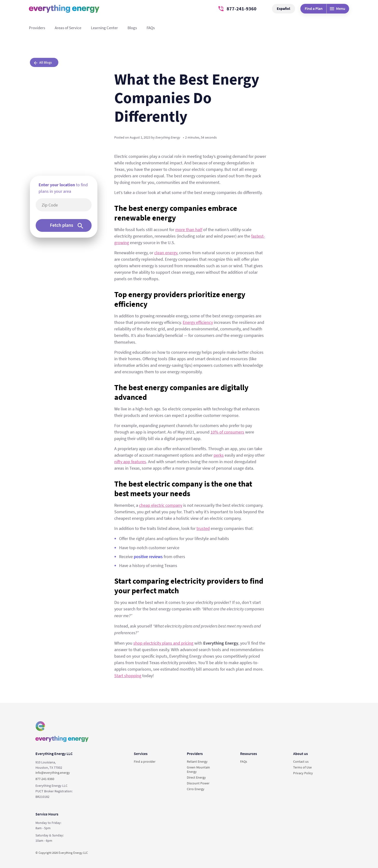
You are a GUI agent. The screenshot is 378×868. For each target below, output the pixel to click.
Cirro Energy (196, 789)
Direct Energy (196, 777)
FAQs (151, 28)
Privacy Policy (303, 773)
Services (141, 754)
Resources (249, 754)
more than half (189, 230)
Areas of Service (68, 28)
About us (300, 754)
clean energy (166, 253)
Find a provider (145, 761)
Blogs (132, 28)
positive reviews (148, 557)
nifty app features (130, 462)
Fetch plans (67, 225)
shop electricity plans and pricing (163, 643)
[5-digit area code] (66, 205)
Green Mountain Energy (198, 769)
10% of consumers (227, 432)
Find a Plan (314, 8)
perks (219, 455)
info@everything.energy (53, 773)
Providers (37, 28)
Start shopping (128, 676)
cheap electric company (161, 505)
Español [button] (283, 8)
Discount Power (198, 783)
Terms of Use (302, 767)
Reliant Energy (197, 761)
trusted (203, 528)
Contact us (301, 761)
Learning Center (104, 28)
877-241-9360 (237, 9)
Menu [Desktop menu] (337, 8)
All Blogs (43, 62)
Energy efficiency (198, 322)
